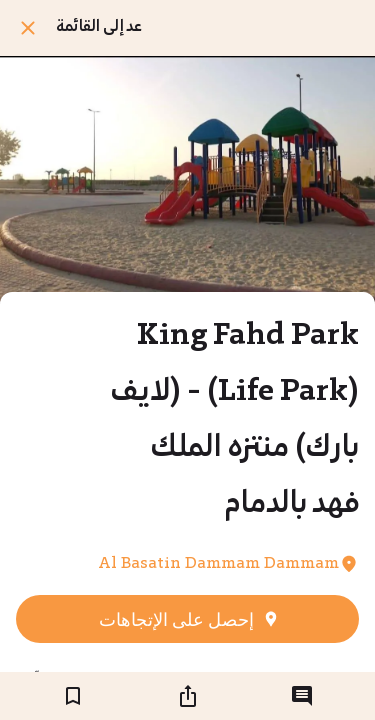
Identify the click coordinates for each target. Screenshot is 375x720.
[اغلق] (28, 28)
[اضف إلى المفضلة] (73, 696)
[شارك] (188, 696)
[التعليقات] (302, 696)
